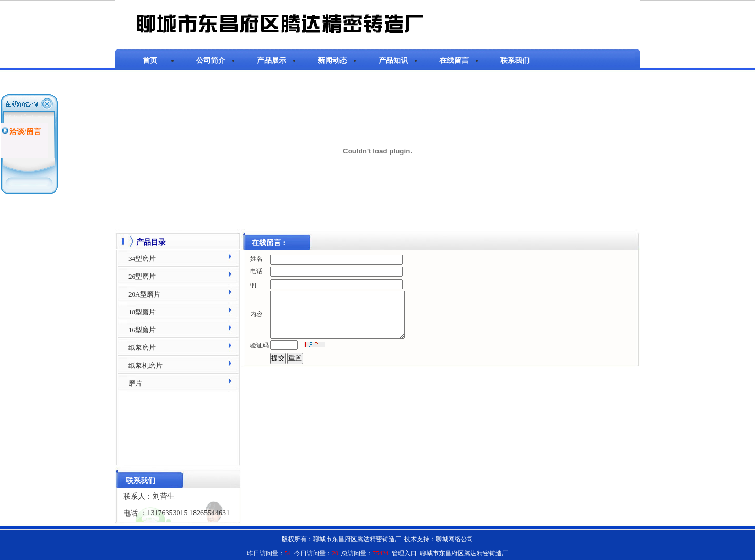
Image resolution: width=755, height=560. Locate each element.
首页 (150, 61)
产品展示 (272, 61)
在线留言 (454, 61)
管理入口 (404, 553)
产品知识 (393, 61)
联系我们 (515, 61)
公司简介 (211, 61)
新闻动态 (332, 61)
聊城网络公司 (455, 539)
